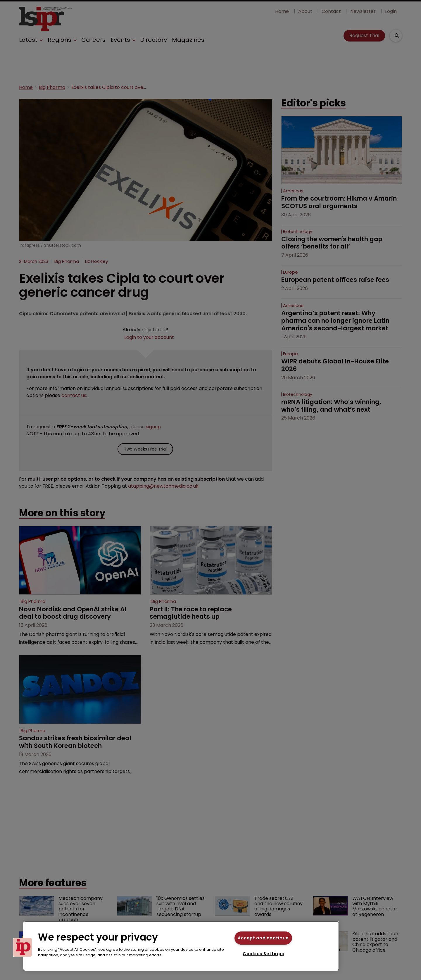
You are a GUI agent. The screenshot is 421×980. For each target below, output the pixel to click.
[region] (181, 946)
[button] (23, 947)
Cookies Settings (263, 954)
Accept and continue (263, 938)
